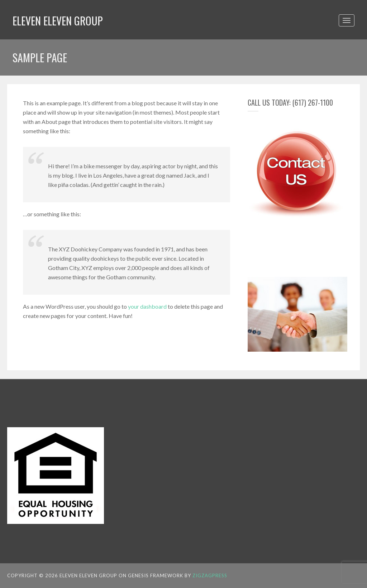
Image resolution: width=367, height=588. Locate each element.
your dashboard (147, 306)
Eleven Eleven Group (58, 21)
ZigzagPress (210, 575)
